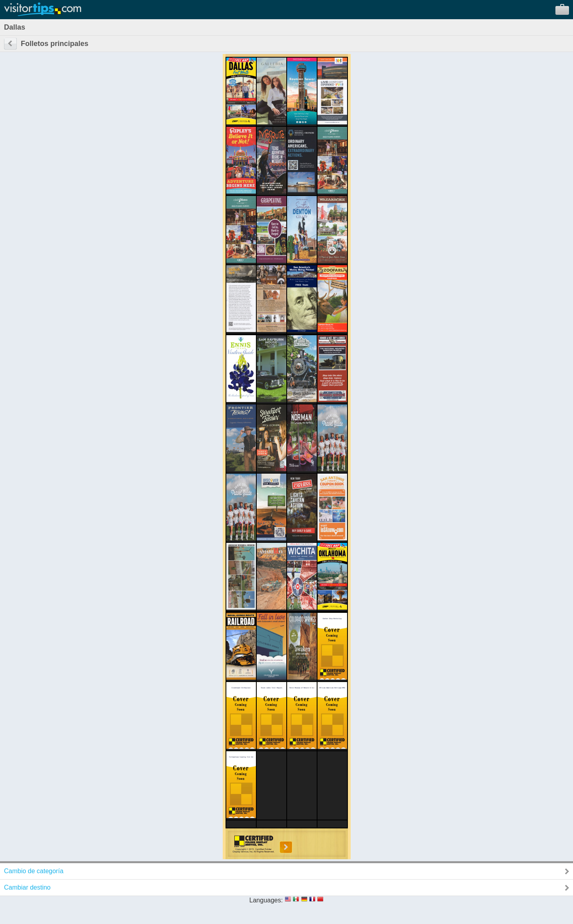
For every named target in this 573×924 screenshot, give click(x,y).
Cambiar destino (27, 887)
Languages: (266, 900)
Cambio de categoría (34, 871)
